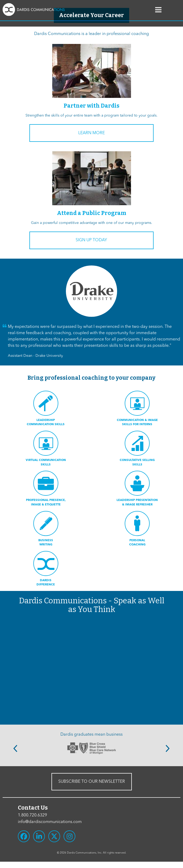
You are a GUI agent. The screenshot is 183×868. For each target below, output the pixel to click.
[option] (91, 748)
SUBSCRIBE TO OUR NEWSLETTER (92, 782)
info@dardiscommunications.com (50, 822)
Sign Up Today (91, 240)
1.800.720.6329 (32, 815)
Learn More (91, 133)
